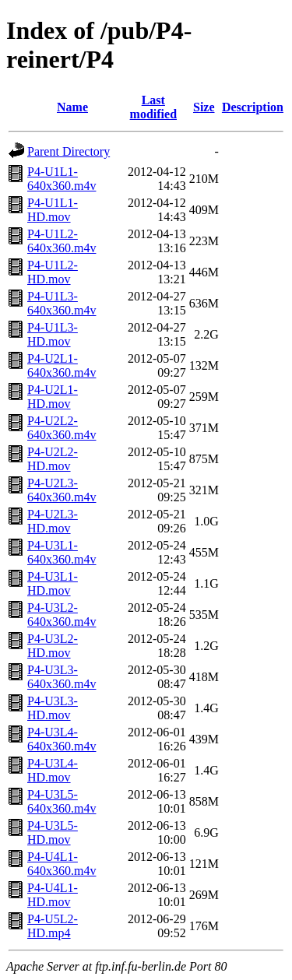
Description (253, 107)
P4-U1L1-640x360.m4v (62, 179)
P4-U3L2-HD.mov (53, 646)
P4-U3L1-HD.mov (53, 583)
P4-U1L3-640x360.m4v (62, 303)
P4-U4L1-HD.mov (53, 895)
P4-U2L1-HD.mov (53, 397)
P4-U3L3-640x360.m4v (62, 677)
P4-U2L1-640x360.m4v (62, 365)
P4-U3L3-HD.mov (53, 708)
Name (72, 107)
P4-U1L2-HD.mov (53, 272)
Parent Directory (69, 151)
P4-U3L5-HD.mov (53, 832)
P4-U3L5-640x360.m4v (62, 801)
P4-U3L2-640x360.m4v (62, 615)
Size (204, 107)
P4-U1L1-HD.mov (53, 210)
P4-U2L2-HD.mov (53, 459)
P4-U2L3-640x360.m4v (62, 490)
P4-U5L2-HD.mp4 (53, 926)
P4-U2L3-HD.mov (53, 521)
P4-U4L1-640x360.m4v (62, 864)
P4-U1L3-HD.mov (53, 334)
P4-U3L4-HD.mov (53, 770)
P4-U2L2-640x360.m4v (62, 428)
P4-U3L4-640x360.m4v (62, 739)
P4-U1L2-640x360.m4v (62, 241)
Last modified (153, 107)
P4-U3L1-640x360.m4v (62, 552)
